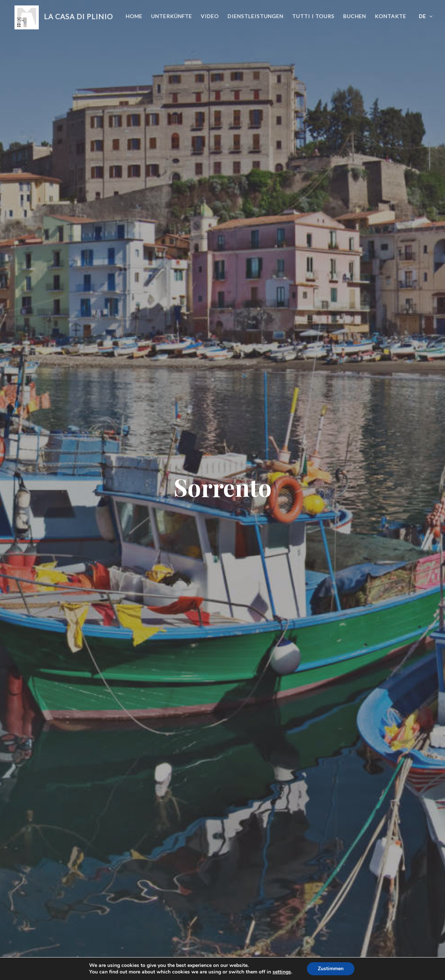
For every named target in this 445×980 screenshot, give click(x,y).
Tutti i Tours (313, 16)
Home (134, 16)
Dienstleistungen (255, 16)
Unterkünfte (172, 16)
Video (210, 16)
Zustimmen (331, 969)
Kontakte (390, 16)
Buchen (355, 16)
